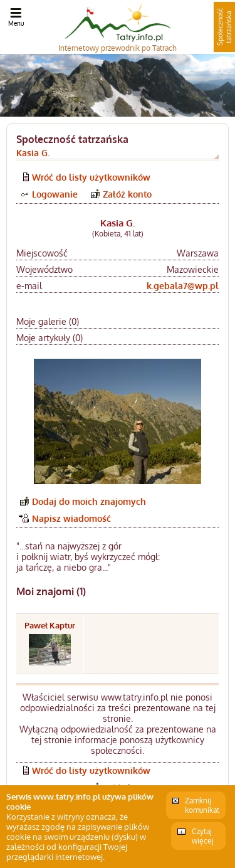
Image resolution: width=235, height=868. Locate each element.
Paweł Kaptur (50, 625)
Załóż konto (127, 194)
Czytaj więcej (203, 836)
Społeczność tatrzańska (224, 27)
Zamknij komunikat (202, 805)
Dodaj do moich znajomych (89, 501)
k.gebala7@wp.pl (183, 286)
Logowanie (55, 194)
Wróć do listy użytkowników (91, 177)
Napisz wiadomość (71, 518)
